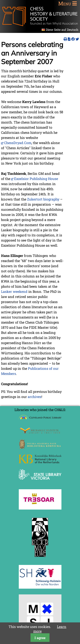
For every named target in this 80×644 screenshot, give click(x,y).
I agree (40, 638)
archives (35, 397)
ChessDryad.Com (18, 143)
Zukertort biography (43, 199)
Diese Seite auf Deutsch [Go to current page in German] (62, 30)
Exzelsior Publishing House (36, 179)
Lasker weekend (14, 291)
